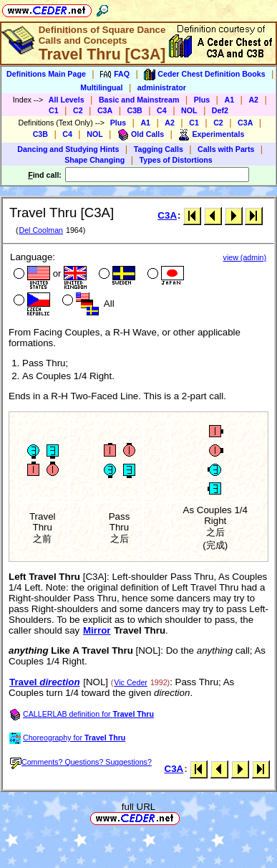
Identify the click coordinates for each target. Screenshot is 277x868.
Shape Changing (94, 160)
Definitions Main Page (46, 74)
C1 (54, 110)
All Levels (67, 100)
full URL (138, 807)
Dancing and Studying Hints (68, 149)
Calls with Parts (226, 149)
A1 (229, 100)
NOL (189, 110)
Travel (45, 682)
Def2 (220, 110)
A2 (253, 100)
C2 (78, 110)
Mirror (97, 630)
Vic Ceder (131, 682)
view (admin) (245, 257)
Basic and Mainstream (139, 100)
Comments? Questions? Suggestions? (81, 762)
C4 (162, 110)
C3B (135, 110)
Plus (202, 100)
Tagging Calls (159, 149)
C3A (105, 110)
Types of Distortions (176, 160)
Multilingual (101, 87)
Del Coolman (41, 230)
